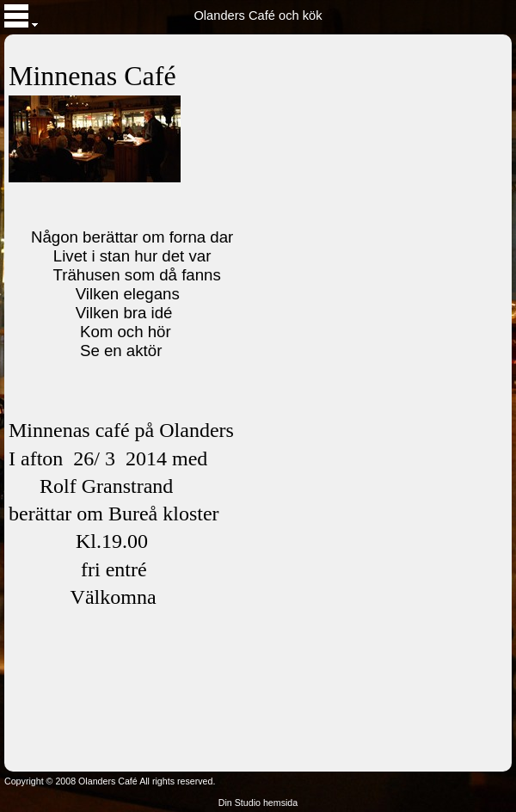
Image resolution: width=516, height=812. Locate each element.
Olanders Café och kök (258, 15)
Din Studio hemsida (258, 803)
